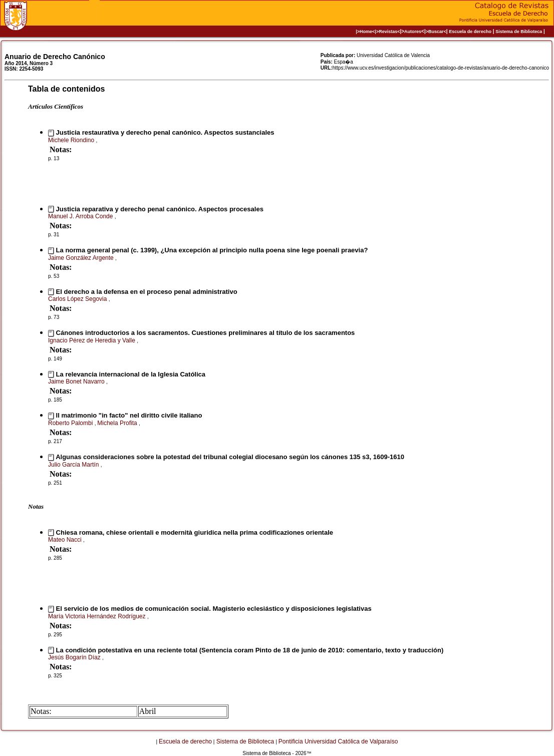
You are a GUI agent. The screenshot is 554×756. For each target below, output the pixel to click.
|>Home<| (366, 32)
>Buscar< (436, 32)
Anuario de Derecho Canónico (55, 57)
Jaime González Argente (82, 258)
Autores (413, 32)
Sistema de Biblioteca (519, 32)
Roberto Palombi (71, 423)
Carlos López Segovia (78, 299)
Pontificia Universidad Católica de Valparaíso (338, 741)
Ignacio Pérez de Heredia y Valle (92, 340)
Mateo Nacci (66, 540)
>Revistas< (388, 32)
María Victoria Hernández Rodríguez (98, 616)
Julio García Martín (74, 465)
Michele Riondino (72, 140)
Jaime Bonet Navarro (77, 382)
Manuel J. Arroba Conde (81, 216)
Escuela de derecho (470, 32)
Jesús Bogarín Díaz (75, 657)
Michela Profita (118, 423)
